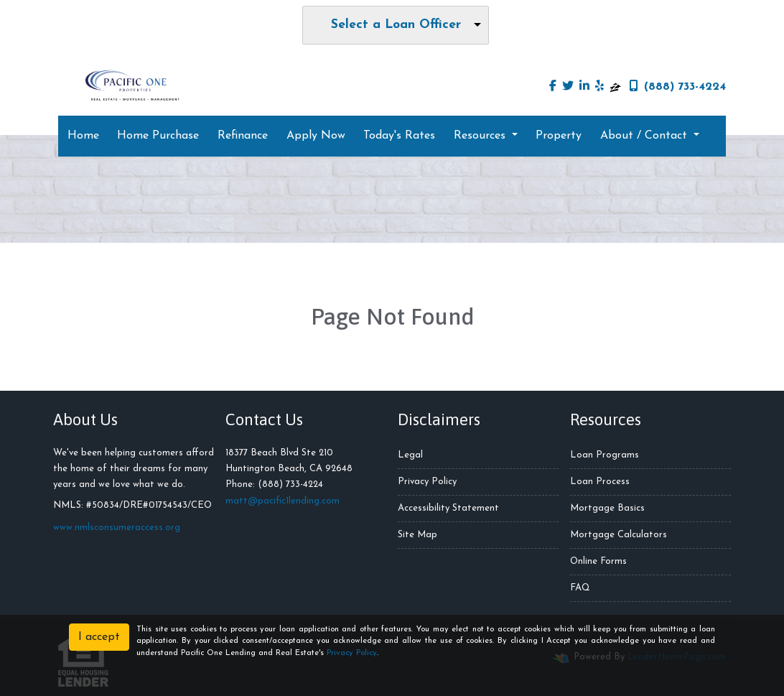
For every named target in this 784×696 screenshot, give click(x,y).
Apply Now (316, 136)
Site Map (417, 535)
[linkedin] (584, 87)
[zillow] (615, 87)
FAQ (580, 588)
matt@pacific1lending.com (283, 501)
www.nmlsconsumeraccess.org (117, 528)
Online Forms (598, 561)
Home (83, 136)
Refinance (243, 136)
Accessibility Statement (448, 508)
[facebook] (553, 87)
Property (559, 136)
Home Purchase (158, 136)
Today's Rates (399, 136)
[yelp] (599, 87)
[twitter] (568, 87)
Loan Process (600, 482)
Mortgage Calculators (619, 535)
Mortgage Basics (607, 508)
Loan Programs (605, 455)
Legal (410, 455)
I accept (99, 637)
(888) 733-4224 (678, 86)
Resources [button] (481, 136)
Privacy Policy (427, 482)
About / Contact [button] (645, 136)
